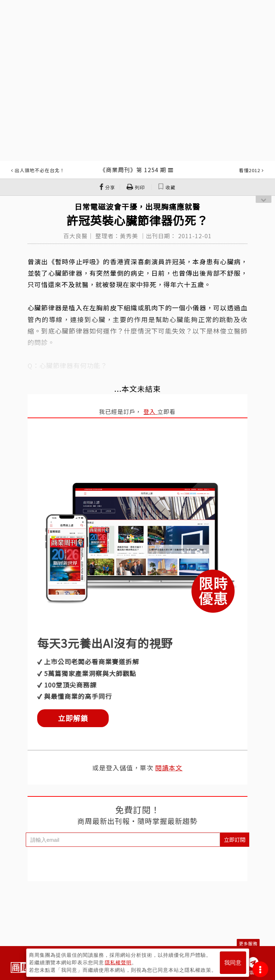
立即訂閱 (235, 839)
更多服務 (248, 943)
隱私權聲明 (118, 962)
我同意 (233, 963)
